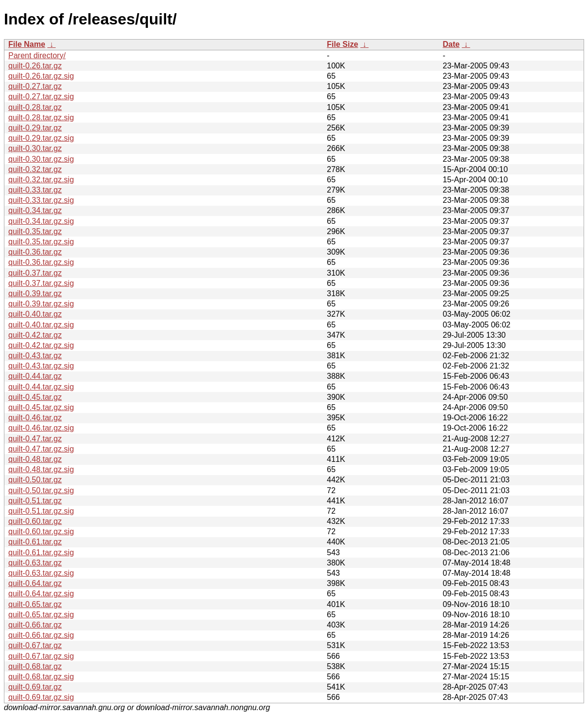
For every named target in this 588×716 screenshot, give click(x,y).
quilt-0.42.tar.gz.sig (41, 345)
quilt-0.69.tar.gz (35, 687)
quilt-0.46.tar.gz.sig (41, 428)
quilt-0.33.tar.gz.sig (41, 200)
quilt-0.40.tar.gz (35, 314)
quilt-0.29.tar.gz (35, 128)
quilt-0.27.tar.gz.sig (41, 97)
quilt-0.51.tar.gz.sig (41, 511)
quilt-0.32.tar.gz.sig (41, 180)
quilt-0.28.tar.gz (35, 107)
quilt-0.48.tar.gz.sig (41, 469)
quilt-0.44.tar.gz (35, 376)
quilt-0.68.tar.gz (35, 666)
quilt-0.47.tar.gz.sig (41, 449)
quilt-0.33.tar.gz (35, 190)
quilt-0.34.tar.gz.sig (41, 221)
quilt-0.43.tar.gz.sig (41, 366)
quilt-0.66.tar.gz (35, 625)
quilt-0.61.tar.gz (35, 542)
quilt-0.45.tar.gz (35, 397)
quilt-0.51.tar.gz (35, 501)
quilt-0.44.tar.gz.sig (41, 387)
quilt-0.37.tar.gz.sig (41, 283)
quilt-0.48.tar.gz (35, 459)
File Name (27, 44)
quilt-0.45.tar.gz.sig (41, 407)
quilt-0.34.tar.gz (35, 210)
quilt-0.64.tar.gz (35, 583)
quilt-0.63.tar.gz (35, 563)
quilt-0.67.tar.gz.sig (41, 656)
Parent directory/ (37, 55)
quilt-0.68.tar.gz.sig (41, 677)
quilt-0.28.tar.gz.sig (41, 118)
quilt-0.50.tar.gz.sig (41, 490)
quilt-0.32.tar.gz (35, 169)
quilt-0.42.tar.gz (35, 335)
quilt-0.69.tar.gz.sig (41, 697)
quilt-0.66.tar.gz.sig (41, 635)
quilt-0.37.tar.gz (35, 273)
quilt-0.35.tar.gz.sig (41, 242)
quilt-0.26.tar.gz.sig (41, 76)
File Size (342, 44)
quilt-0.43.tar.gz (35, 356)
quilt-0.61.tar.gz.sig (41, 553)
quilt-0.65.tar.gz (35, 604)
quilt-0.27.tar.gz (35, 86)
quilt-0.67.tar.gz (35, 645)
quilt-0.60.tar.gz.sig (41, 532)
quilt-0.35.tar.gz (35, 231)
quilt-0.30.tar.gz (35, 148)
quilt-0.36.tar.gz (35, 252)
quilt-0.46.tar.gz (35, 418)
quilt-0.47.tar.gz (35, 439)
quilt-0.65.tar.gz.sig (41, 615)
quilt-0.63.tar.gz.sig (41, 573)
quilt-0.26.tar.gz (35, 66)
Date (451, 44)
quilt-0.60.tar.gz (35, 521)
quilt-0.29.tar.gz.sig (41, 138)
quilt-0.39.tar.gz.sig (41, 304)
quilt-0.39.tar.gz (35, 293)
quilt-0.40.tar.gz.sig (41, 325)
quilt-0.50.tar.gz (35, 480)
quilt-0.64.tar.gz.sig (41, 594)
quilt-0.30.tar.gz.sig (41, 159)
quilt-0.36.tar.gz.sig (41, 262)
